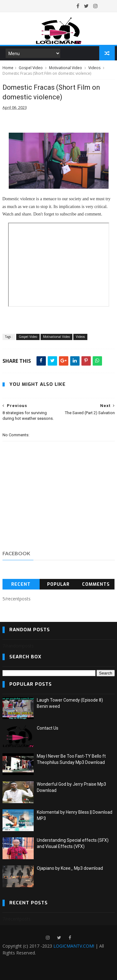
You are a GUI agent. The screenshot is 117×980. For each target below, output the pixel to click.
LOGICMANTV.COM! (74, 946)
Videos (94, 68)
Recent (21, 584)
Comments (96, 584)
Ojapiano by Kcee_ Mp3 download (70, 868)
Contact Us (48, 728)
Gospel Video (31, 68)
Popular (58, 584)
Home (8, 68)
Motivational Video (66, 68)
